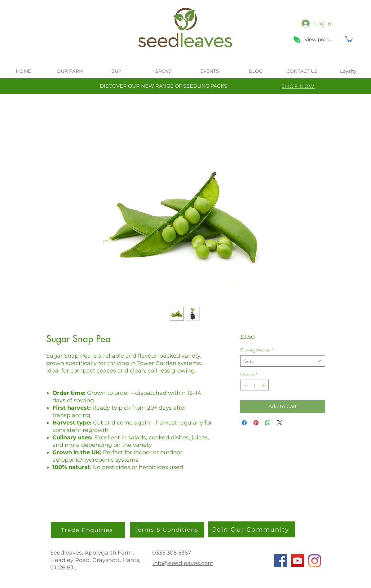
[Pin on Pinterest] (256, 423)
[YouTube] (298, 561)
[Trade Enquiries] (88, 530)
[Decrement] (245, 385)
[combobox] (283, 361)
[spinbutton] (255, 385)
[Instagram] (315, 561)
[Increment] (264, 385)
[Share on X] (280, 423)
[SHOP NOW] (298, 86)
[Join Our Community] (252, 529)
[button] (349, 39)
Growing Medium (257, 350)
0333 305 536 (170, 553)
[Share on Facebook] (244, 423)
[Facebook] (280, 561)
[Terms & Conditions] (167, 530)
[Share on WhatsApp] (268, 423)
